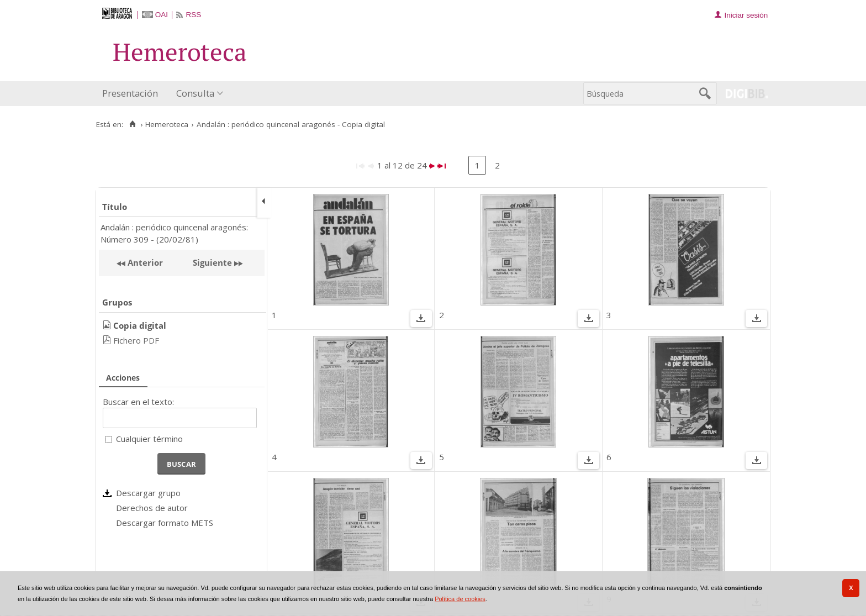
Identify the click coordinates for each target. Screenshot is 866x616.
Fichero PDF (136, 340)
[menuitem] (133, 94)
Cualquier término (149, 439)
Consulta (195, 93)
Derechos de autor (152, 508)
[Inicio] (132, 124)
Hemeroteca (167, 124)
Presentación (130, 93)
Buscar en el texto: (138, 402)
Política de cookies (460, 599)
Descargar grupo (148, 493)
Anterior (144, 262)
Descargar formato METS (165, 523)
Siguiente (212, 262)
